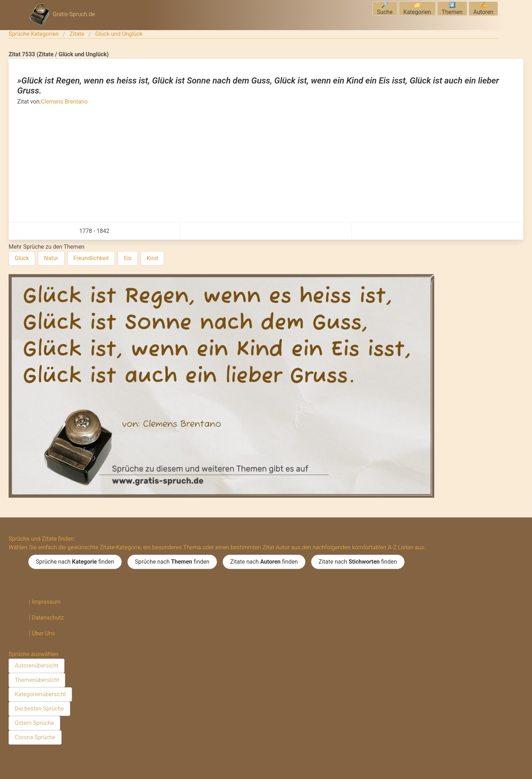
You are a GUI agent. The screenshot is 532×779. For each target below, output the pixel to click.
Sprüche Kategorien (34, 34)
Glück (22, 258)
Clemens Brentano (64, 102)
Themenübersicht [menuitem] (37, 680)
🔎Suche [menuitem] (385, 8)
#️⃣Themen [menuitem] (452, 8)
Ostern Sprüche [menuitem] (34, 723)
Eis (128, 258)
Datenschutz (48, 618)
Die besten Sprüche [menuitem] (39, 709)
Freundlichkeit (91, 258)
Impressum (46, 602)
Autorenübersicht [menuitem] (37, 666)
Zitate (77, 34)
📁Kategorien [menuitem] (417, 8)
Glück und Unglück (119, 34)
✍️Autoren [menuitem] (483, 8)
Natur (51, 258)
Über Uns (43, 633)
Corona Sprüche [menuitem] (35, 737)
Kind (153, 258)
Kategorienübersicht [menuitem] (40, 694)
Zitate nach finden (264, 562)
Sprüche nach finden (75, 562)
